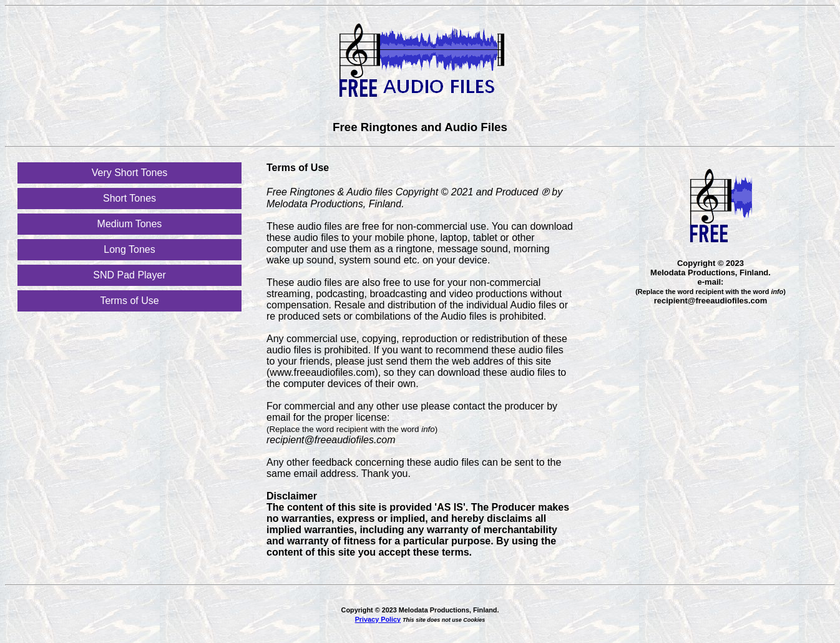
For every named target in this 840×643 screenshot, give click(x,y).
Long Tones (129, 249)
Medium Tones (130, 224)
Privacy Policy (378, 619)
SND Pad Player (129, 275)
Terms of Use (129, 301)
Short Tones (129, 198)
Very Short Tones (130, 173)
